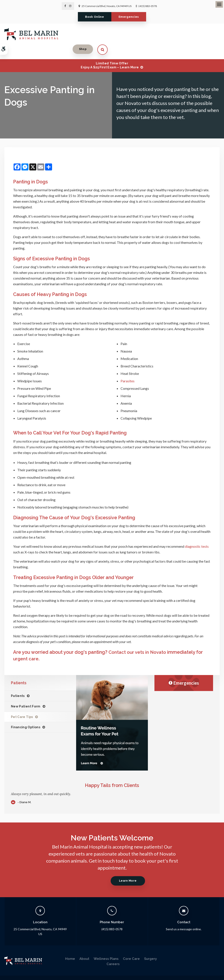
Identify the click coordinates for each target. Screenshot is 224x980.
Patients (18, 681)
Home (70, 944)
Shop (195, 33)
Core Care (131, 944)
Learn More (126, 866)
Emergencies (131, 17)
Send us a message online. (184, 914)
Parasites (128, 366)
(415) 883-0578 (148, 6)
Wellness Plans (106, 944)
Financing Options (26, 712)
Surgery (150, 944)
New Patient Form (26, 691)
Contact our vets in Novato (138, 637)
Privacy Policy (12, 968)
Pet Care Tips (22, 702)
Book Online (92, 17)
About (84, 944)
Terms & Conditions (55, 968)
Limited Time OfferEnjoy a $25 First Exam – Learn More (110, 51)
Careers (113, 949)
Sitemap (22, 972)
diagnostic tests (197, 532)
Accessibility (32, 968)
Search (8, 972)
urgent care (26, 644)
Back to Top (37, 972)
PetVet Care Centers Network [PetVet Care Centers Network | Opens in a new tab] (202, 975)
